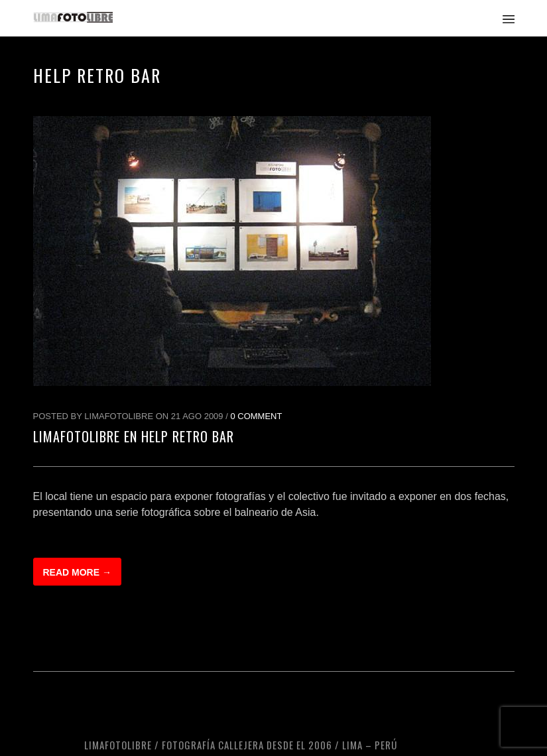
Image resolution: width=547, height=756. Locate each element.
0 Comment (256, 416)
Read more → (77, 572)
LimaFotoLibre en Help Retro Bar (134, 436)
